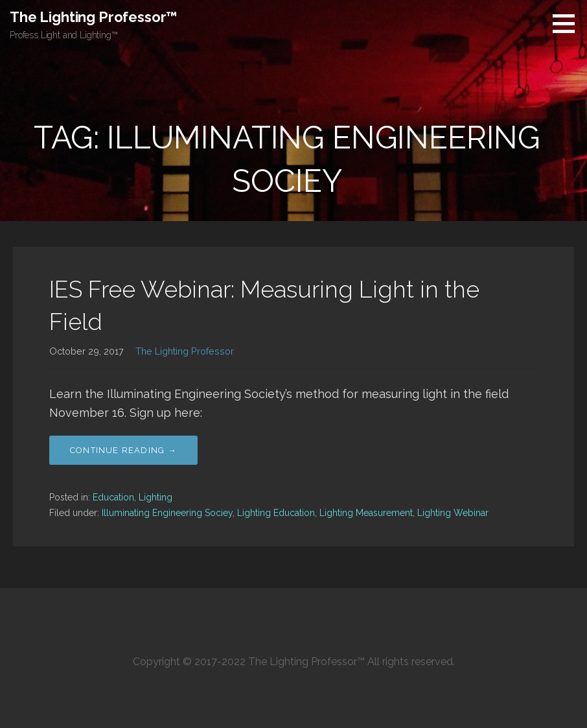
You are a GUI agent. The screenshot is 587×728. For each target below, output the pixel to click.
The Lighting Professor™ (94, 17)
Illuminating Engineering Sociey (167, 513)
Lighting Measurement (366, 513)
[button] (568, 23)
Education (113, 497)
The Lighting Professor (185, 351)
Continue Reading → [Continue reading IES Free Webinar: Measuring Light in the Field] (123, 450)
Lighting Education (276, 513)
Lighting (155, 497)
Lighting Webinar (453, 513)
